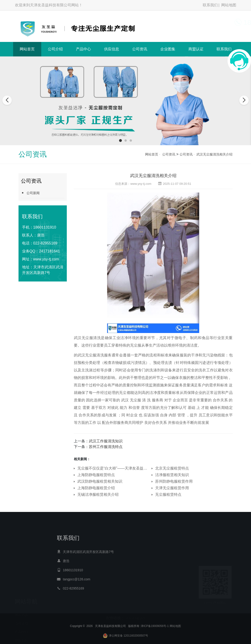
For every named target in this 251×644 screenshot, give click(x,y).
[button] (120, 141)
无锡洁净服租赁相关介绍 (98, 494)
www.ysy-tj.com (46, 259)
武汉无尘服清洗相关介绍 (214, 154)
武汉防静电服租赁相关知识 (100, 481)
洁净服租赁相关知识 (172, 475)
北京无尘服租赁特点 (172, 468)
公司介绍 (55, 49)
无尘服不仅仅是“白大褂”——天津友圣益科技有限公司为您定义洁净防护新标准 (114, 468)
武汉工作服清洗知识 (106, 441)
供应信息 (112, 49)
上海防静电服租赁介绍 (96, 488)
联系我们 (210, 5)
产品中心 (83, 49)
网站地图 (229, 5)
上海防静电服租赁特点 (96, 475)
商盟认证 (196, 49)
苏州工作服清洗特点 (106, 447)
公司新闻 (30, 193)
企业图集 (168, 49)
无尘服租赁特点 (168, 494)
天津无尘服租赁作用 (172, 488)
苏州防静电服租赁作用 (174, 481)
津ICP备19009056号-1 (155, 637)
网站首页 (27, 49)
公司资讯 (140, 49)
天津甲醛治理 (137, 616)
